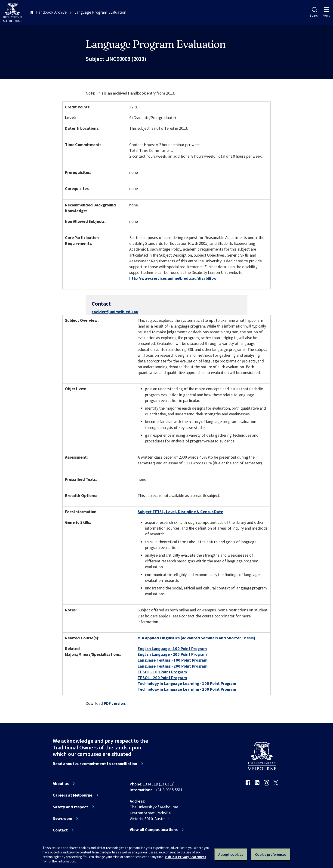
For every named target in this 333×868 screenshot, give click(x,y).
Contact (60, 830)
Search (314, 12)
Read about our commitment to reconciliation (95, 764)
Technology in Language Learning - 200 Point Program (187, 689)
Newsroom (62, 819)
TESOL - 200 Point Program (162, 678)
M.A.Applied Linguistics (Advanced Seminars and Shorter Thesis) (196, 638)
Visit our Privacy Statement (186, 857)
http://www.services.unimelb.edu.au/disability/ (173, 278)
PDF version (114, 703)
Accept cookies (231, 854)
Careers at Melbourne (72, 795)
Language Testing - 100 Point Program (173, 660)
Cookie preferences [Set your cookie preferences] (271, 854)
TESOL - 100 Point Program (162, 672)
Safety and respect (70, 807)
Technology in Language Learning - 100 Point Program (187, 683)
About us (61, 784)
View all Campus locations (154, 830)
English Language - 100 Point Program (172, 649)
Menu (327, 12)
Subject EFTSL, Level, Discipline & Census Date (180, 512)
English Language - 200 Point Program (172, 654)
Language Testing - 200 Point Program (173, 666)
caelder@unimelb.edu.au (115, 312)
